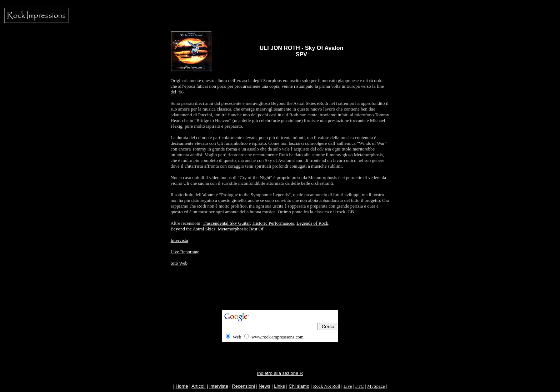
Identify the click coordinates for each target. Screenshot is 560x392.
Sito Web (179, 263)
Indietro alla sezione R (280, 373)
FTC (360, 386)
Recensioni (243, 386)
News (264, 386)
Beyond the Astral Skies (193, 229)
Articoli (198, 386)
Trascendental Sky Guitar (226, 223)
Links (279, 386)
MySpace (376, 386)
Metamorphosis (232, 229)
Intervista (179, 240)
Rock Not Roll (327, 386)
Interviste (219, 386)
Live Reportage (185, 252)
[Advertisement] (280, 294)
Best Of (256, 229)
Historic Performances (273, 223)
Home (182, 386)
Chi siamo (299, 386)
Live (348, 386)
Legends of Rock (312, 223)
